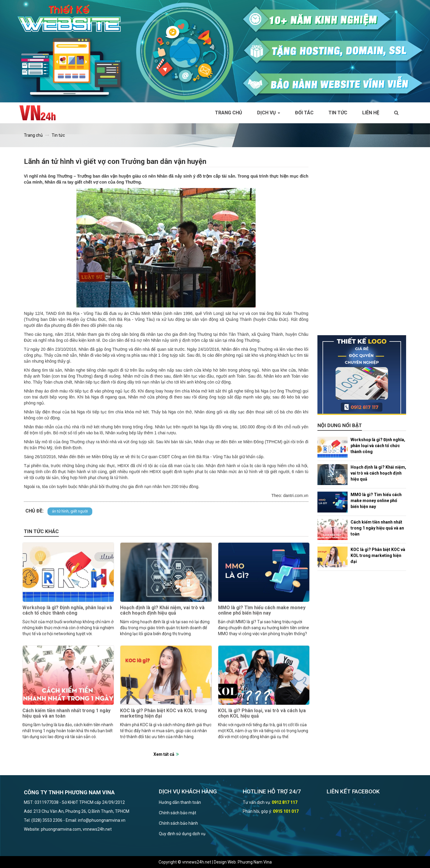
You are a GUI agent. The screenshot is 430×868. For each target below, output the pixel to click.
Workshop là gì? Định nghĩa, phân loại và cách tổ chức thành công (67, 610)
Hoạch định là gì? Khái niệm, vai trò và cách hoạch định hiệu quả (162, 610)
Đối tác (304, 113)
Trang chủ (229, 113)
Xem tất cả (164, 754)
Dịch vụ (269, 113)
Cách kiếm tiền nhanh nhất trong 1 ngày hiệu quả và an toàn (66, 713)
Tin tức (338, 113)
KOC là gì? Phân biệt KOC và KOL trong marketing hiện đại (163, 713)
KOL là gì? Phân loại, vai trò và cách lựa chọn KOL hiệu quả (262, 713)
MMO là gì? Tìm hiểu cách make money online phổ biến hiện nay (262, 610)
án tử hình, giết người (70, 511)
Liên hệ (371, 113)
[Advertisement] (362, 246)
